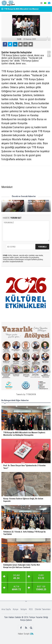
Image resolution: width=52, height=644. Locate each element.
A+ (49, 52)
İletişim (24, 609)
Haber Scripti (24, 634)
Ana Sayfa (6, 609)
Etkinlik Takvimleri (43, 609)
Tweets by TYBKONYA (26, 394)
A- (49, 56)
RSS (31, 609)
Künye (16, 609)
